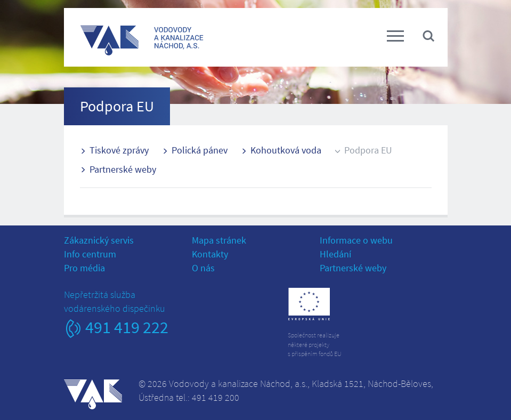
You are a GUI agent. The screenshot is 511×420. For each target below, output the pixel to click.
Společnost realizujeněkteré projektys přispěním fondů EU (315, 344)
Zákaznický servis (99, 240)
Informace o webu (356, 240)
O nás (203, 268)
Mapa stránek (219, 240)
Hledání (335, 254)
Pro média (84, 268)
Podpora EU (368, 150)
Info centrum (90, 254)
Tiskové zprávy (119, 150)
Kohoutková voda (286, 150)
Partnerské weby (123, 169)
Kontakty (210, 254)
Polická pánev (200, 150)
